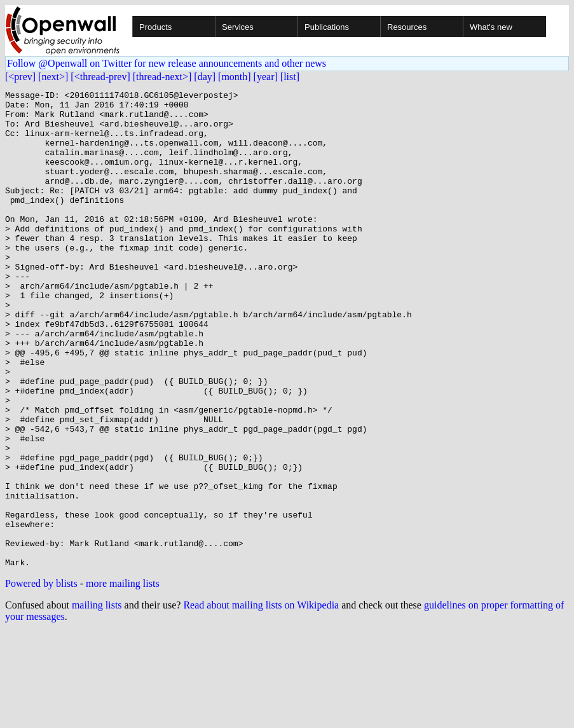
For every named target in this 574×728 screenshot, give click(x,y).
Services (238, 27)
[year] (266, 77)
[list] (290, 77)
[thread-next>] (162, 77)
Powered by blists (41, 679)
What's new (491, 27)
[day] (205, 77)
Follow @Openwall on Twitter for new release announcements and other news (167, 63)
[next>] (53, 77)
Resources (407, 27)
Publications (327, 27)
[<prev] (20, 77)
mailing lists (97, 700)
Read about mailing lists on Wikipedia (261, 700)
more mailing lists (123, 679)
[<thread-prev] (100, 77)
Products (155, 27)
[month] (235, 77)
